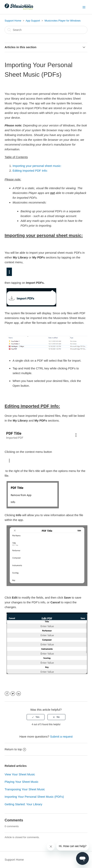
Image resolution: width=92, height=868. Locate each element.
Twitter (13, 694)
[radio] (36, 717)
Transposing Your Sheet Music (25, 789)
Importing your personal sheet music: (37, 166)
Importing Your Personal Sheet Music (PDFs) (34, 797)
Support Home (13, 21)
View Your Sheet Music (20, 774)
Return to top (15, 749)
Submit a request (61, 736)
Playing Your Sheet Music (21, 782)
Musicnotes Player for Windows (62, 21)
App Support (33, 21)
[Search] (46, 30)
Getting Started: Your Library (23, 804)
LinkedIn (19, 694)
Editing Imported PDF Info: (30, 171)
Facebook (7, 694)
